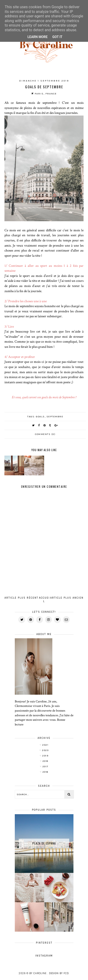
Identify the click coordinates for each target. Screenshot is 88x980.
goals (40, 417)
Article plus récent (21, 598)
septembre (55, 417)
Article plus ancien (67, 598)
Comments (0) (45, 434)
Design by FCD (59, 973)
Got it (57, 37)
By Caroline (38, 973)
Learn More (38, 37)
